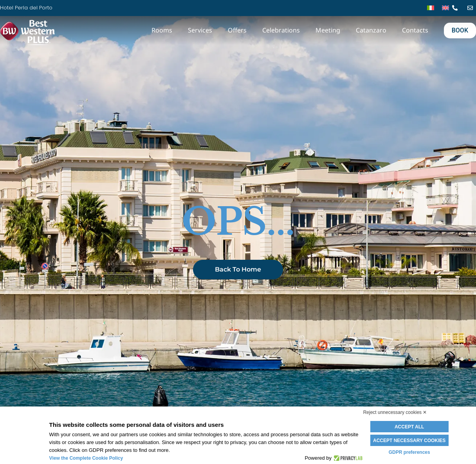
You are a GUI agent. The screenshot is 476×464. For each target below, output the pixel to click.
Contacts (415, 30)
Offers (237, 30)
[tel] (457, 8)
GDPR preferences (409, 452)
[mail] (472, 8)
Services (200, 30)
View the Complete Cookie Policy (86, 458)
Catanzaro (371, 30)
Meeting (328, 30)
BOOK (460, 30)
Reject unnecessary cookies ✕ (395, 412)
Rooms (162, 30)
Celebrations (281, 30)
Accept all (409, 427)
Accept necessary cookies (409, 441)
